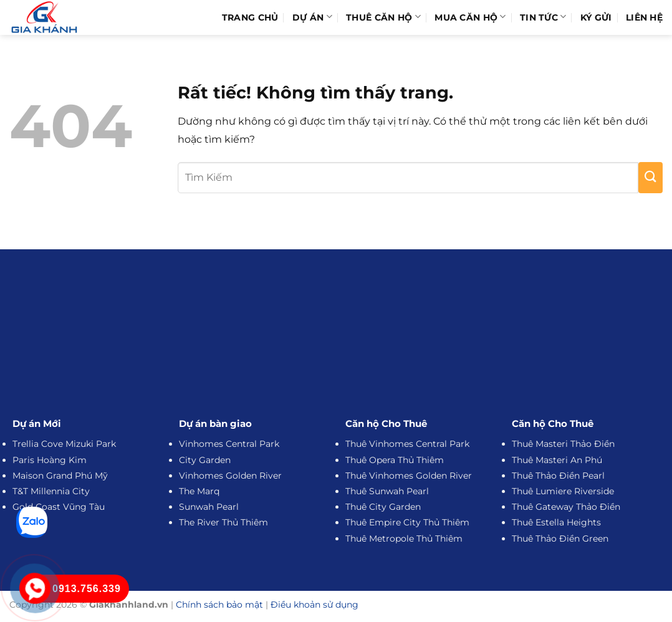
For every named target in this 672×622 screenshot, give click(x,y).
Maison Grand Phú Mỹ (60, 476)
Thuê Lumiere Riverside (563, 491)
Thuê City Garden (383, 507)
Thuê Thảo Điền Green (560, 538)
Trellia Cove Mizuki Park (64, 444)
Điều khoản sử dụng (314, 605)
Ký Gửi (596, 17)
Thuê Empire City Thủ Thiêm (407, 522)
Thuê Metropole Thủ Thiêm (404, 538)
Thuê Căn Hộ (383, 17)
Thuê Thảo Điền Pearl (558, 476)
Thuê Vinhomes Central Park (407, 444)
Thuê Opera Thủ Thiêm (395, 460)
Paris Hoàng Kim (50, 460)
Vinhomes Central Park (229, 444)
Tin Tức (543, 17)
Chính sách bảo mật (219, 605)
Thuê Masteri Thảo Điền (563, 444)
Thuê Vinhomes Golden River (409, 476)
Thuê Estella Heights (556, 522)
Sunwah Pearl (209, 507)
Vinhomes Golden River (230, 476)
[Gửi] (650, 178)
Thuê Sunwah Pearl (387, 491)
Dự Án (312, 17)
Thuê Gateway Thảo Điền (566, 507)
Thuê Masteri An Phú (557, 460)
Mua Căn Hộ (470, 17)
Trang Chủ (250, 17)
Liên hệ (644, 17)
